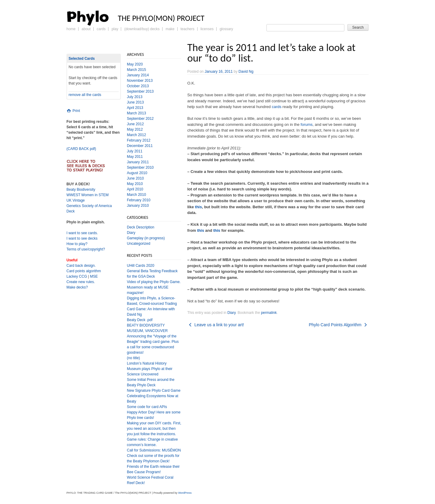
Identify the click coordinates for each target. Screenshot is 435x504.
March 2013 (136, 113)
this (198, 207)
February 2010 (139, 200)
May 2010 (135, 184)
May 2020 (135, 64)
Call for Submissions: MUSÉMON (154, 450)
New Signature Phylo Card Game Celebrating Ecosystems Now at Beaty (154, 396)
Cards (101, 29)
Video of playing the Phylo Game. (154, 282)
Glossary (226, 29)
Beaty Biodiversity (81, 190)
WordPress (185, 493)
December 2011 (140, 146)
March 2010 (136, 195)
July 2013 (135, 97)
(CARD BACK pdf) (81, 149)
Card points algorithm (84, 271)
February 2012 (139, 140)
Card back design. (81, 266)
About (86, 29)
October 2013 (138, 86)
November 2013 (140, 81)
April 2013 (135, 108)
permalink (269, 313)
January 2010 (138, 206)
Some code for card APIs (147, 407)
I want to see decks (82, 238)
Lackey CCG (77, 276)
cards (277, 107)
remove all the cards (85, 95)
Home (71, 29)
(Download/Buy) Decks (142, 29)
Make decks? (77, 287)
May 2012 (135, 129)
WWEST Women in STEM (88, 195)
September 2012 (140, 119)
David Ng (246, 72)
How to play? (77, 244)
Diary (232, 313)
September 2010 (140, 167)
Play (115, 29)
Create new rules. (81, 282)
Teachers (188, 29)
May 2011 (135, 157)
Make (170, 29)
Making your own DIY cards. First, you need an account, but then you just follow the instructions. (154, 429)
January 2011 (138, 162)
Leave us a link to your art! (216, 325)
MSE (94, 276)
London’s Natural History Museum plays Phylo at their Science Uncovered (150, 369)
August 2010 (137, 173)
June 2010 (135, 178)
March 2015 (136, 70)
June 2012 (135, 124)
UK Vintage (76, 200)
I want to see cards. (82, 233)
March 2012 (136, 135)
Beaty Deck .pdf (140, 320)
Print (73, 111)
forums (307, 124)
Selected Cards (82, 59)
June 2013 (135, 102)
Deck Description (141, 227)
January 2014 (138, 75)
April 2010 (135, 189)
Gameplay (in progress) (146, 238)
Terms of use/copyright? (86, 249)
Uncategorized (139, 244)
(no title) (133, 358)
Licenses (207, 29)
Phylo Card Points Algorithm (339, 325)
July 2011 (135, 151)
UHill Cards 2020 (141, 266)
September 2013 (140, 91)
